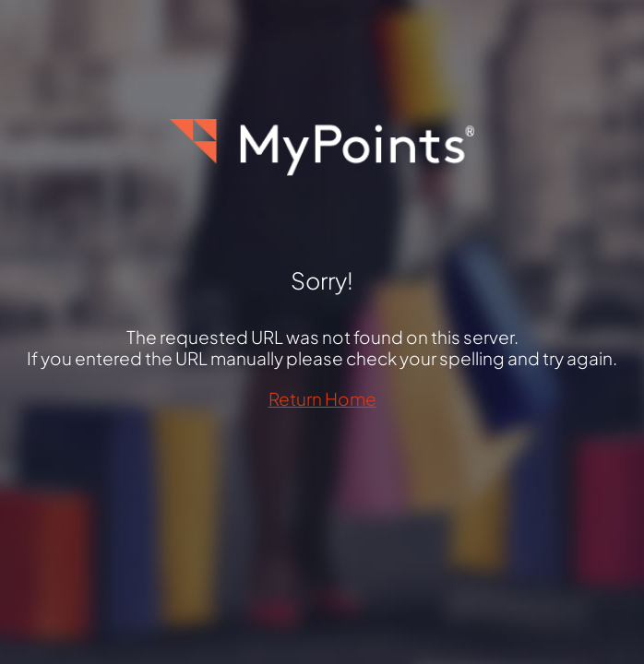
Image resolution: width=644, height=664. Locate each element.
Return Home (322, 398)
